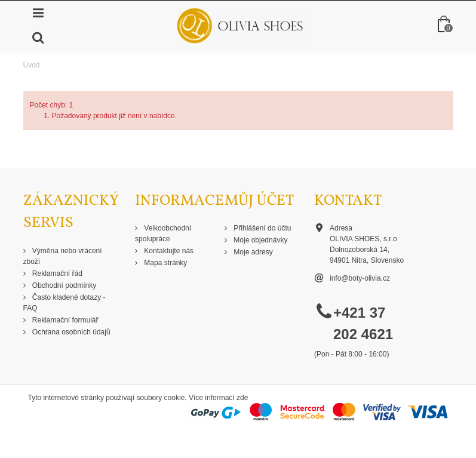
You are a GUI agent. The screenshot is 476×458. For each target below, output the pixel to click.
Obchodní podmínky (64, 285)
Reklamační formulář (65, 320)
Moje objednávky (260, 240)
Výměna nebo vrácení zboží (63, 256)
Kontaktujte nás (168, 251)
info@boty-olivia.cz (360, 278)
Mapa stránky (165, 263)
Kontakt (348, 201)
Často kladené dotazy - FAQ (65, 303)
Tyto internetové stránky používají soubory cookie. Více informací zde (138, 398)
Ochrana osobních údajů (70, 332)
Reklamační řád (56, 273)
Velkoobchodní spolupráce (163, 233)
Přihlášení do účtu (261, 228)
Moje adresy (252, 252)
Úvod (32, 65)
